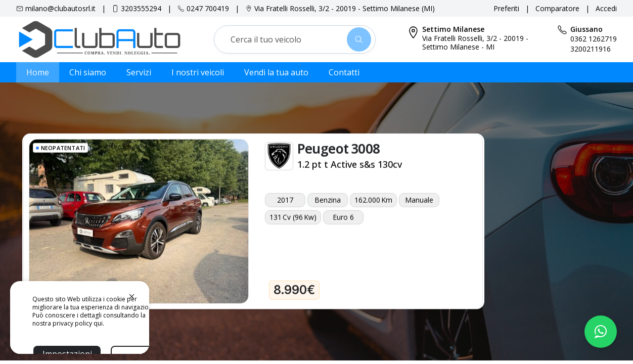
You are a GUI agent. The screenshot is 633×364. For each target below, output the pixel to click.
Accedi (606, 8)
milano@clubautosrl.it (60, 8)
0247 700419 (208, 8)
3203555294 (141, 8)
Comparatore (557, 8)
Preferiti (506, 8)
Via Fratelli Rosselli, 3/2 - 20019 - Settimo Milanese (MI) (345, 8)
